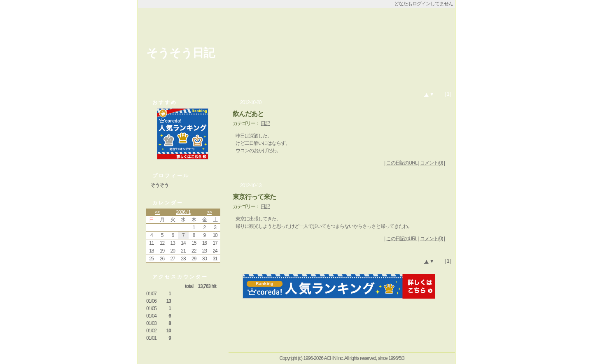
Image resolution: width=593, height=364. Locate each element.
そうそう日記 (180, 53)
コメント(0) (432, 163)
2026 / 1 (183, 212)
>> (209, 212)
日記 (265, 123)
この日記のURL (402, 163)
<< (157, 212)
